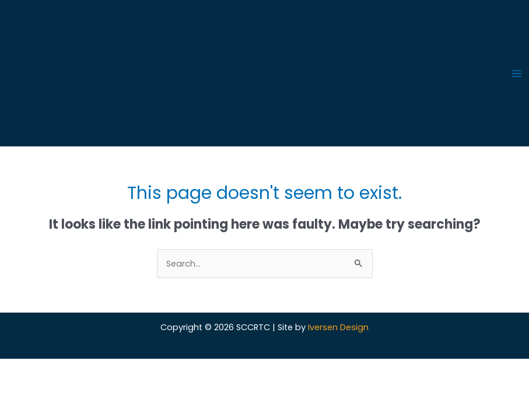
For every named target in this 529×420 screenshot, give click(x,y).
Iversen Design (338, 327)
